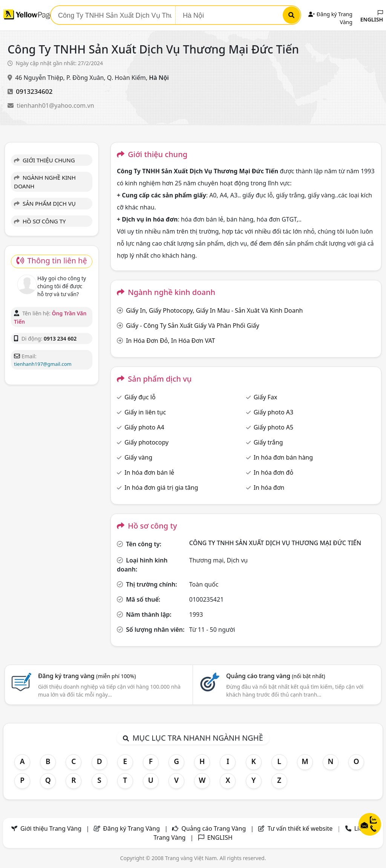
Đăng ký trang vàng (87, 676)
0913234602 (34, 91)
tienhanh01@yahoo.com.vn (55, 105)
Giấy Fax (266, 397)
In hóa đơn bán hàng (283, 457)
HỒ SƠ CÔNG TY (40, 221)
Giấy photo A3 (273, 412)
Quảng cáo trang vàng (276, 676)
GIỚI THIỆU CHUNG (44, 160)
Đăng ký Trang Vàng (131, 828)
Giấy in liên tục (145, 412)
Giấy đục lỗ (140, 397)
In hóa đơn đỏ (274, 472)
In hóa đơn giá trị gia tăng (161, 487)
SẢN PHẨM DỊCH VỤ (45, 203)
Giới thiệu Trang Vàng (51, 828)
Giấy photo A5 (273, 427)
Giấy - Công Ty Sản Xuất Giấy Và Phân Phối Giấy (192, 325)
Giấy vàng (138, 457)
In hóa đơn (269, 487)
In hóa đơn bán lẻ (149, 472)
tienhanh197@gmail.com (43, 364)
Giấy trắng (268, 442)
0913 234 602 (60, 338)
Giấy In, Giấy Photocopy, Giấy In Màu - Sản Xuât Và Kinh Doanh (214, 310)
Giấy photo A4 (144, 427)
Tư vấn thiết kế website (301, 828)
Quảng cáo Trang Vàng (214, 828)
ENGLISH (372, 17)
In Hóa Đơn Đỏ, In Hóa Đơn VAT (170, 341)
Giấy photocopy (146, 442)
